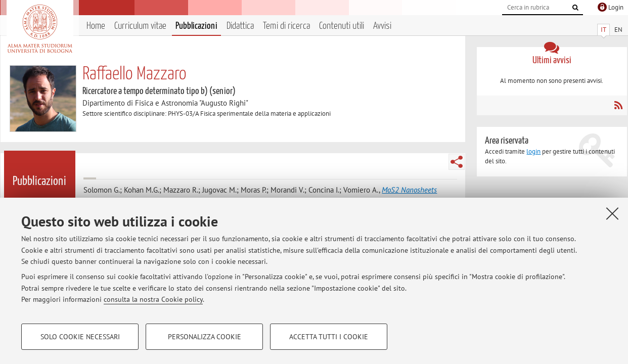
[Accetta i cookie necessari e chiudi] (612, 213)
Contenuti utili (342, 26)
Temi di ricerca (286, 26)
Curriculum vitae (140, 26)
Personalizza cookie (205, 337)
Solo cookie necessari (80, 337)
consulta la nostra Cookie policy (153, 299)
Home (96, 26)
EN (618, 30)
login (533, 151)
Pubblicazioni (196, 26)
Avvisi (382, 26)
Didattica (240, 26)
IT (603, 30)
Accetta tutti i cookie (329, 337)
